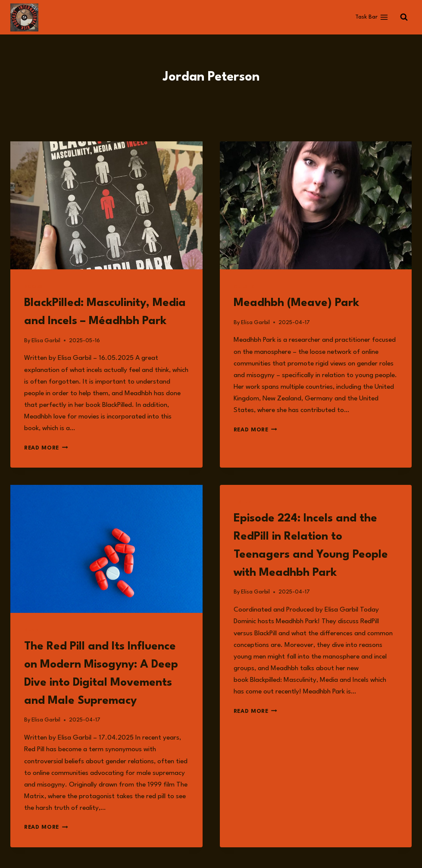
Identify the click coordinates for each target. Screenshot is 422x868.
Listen (243, 503)
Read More (46, 448)
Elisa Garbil (46, 341)
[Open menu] (372, 17)
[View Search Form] (404, 17)
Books (33, 287)
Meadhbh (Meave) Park (296, 303)
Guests (244, 287)
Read (31, 631)
